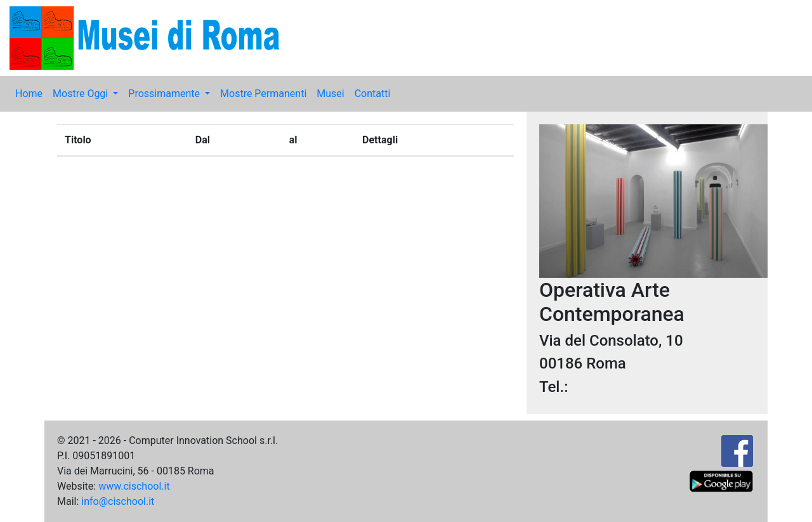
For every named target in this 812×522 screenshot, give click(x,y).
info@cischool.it (118, 501)
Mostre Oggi (82, 94)
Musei (330, 94)
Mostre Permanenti (263, 94)
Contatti (373, 94)
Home (29, 94)
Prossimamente (165, 94)
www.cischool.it (134, 486)
